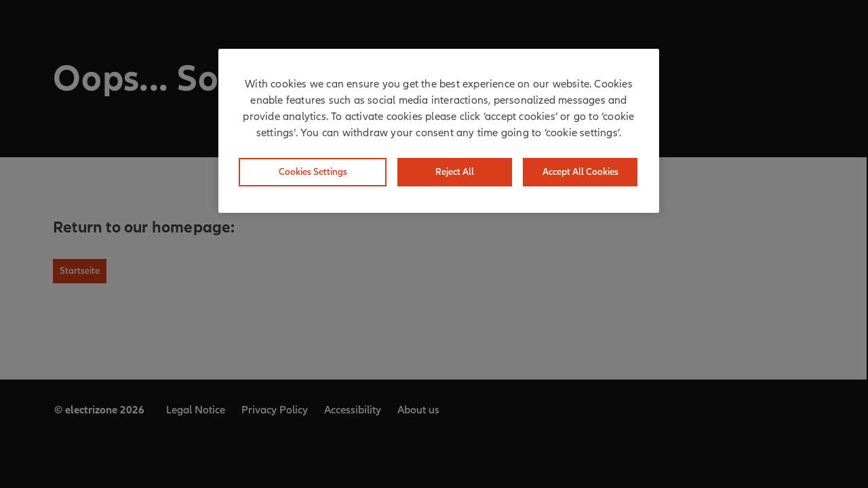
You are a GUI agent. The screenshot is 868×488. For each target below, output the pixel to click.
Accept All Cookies (580, 172)
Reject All (455, 172)
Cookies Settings (313, 172)
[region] (439, 131)
